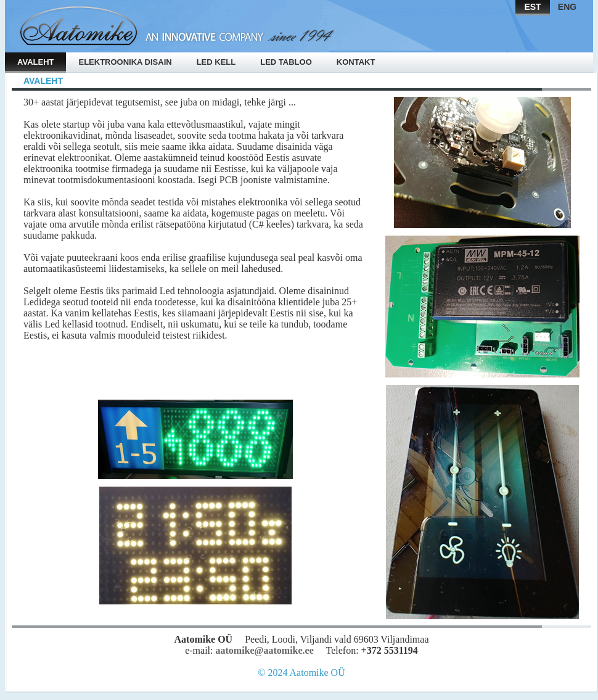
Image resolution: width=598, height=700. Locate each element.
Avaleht (35, 62)
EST (532, 7)
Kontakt (356, 62)
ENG (567, 7)
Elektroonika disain (125, 62)
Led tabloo (286, 62)
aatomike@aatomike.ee (264, 650)
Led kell (216, 62)
